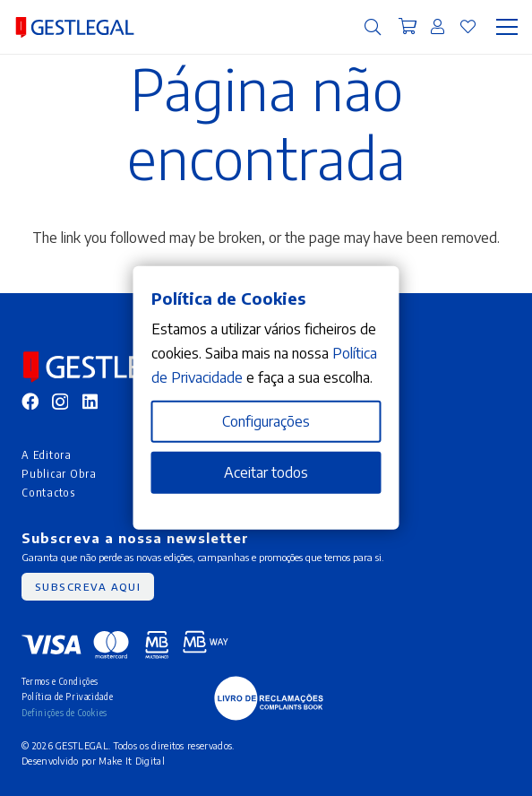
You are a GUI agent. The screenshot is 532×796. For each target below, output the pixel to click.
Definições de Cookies (64, 712)
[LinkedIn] (90, 401)
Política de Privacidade (67, 696)
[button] (373, 27)
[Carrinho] (408, 27)
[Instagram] (60, 402)
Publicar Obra (59, 473)
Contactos (49, 492)
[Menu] (507, 27)
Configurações (266, 421)
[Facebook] (30, 401)
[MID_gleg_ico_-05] (269, 698)
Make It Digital (132, 761)
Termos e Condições (60, 681)
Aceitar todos (266, 472)
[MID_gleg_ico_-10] (75, 27)
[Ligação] (438, 26)
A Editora (47, 454)
